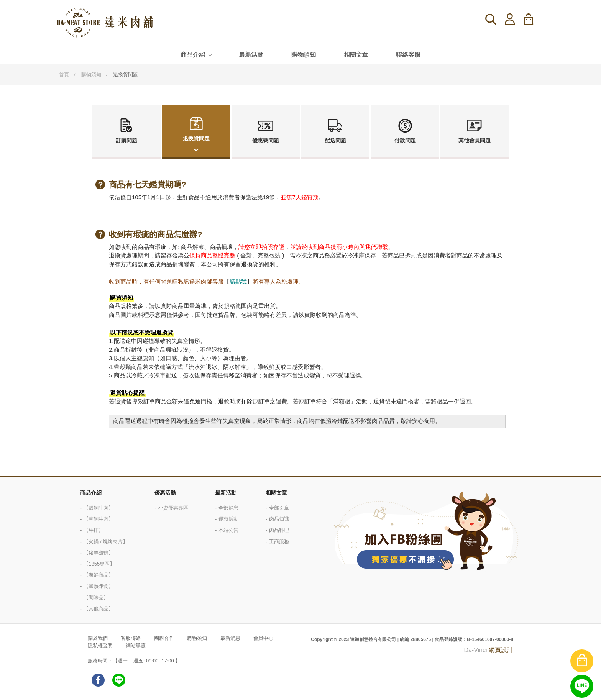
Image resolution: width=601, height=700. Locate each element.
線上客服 (582, 686)
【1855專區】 (99, 564)
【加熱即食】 (99, 586)
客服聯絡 (131, 638)
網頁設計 (501, 650)
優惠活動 (165, 493)
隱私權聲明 (100, 645)
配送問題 (335, 140)
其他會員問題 (475, 140)
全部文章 (279, 508)
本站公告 (228, 530)
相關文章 (356, 55)
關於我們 (98, 638)
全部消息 (228, 508)
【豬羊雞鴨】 (99, 553)
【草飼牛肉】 (99, 519)
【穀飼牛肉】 (99, 508)
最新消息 (230, 638)
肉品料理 (279, 530)
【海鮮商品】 (99, 575)
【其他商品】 (99, 609)
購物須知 (304, 55)
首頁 (64, 75)
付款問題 (405, 140)
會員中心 (263, 638)
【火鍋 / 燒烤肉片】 (106, 542)
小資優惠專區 (173, 508)
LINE (119, 680)
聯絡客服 (408, 55)
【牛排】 (94, 530)
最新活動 (251, 55)
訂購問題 (126, 140)
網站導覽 (136, 645)
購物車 (533, 19)
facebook (98, 680)
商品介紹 (193, 55)
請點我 (238, 281)
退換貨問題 (196, 138)
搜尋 (491, 19)
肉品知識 (279, 519)
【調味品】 (96, 598)
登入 (510, 19)
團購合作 (164, 638)
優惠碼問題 (266, 140)
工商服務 (279, 542)
